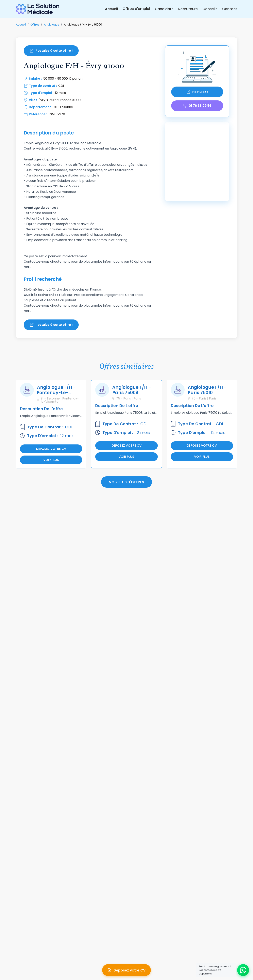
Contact (230, 9)
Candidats (164, 9)
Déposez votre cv (51, 449)
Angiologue (52, 25)
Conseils (210, 9)
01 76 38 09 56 (197, 106)
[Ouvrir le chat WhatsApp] (243, 970)
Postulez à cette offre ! (51, 51)
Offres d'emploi (136, 9)
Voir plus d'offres (126, 482)
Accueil (111, 9)
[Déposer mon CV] (126, 970)
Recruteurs (188, 9)
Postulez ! (197, 92)
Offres (35, 25)
